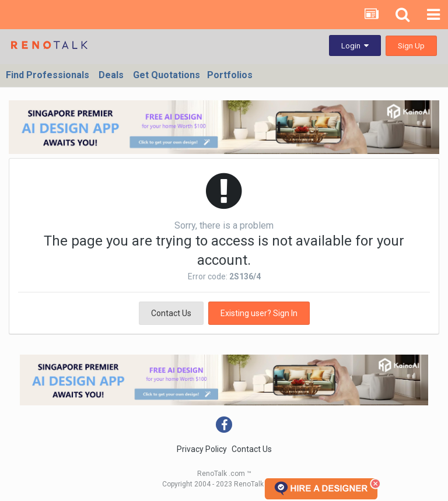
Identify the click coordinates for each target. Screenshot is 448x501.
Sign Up (411, 46)
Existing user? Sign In (259, 313)
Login (355, 46)
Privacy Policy (202, 449)
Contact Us (171, 313)
